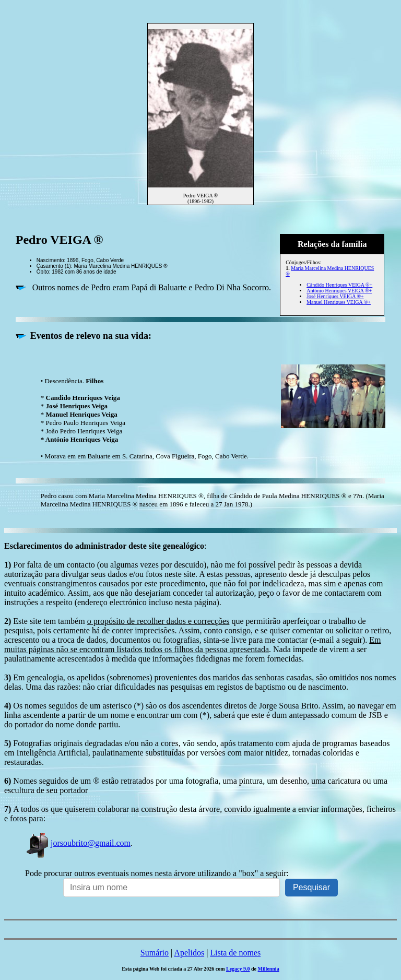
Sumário (155, 953)
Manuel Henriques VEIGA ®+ (339, 302)
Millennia (269, 969)
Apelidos (189, 953)
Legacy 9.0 (238, 969)
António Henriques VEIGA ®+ (339, 291)
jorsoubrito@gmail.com (78, 843)
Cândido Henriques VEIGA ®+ (339, 285)
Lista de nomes (235, 953)
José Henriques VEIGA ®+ (335, 296)
